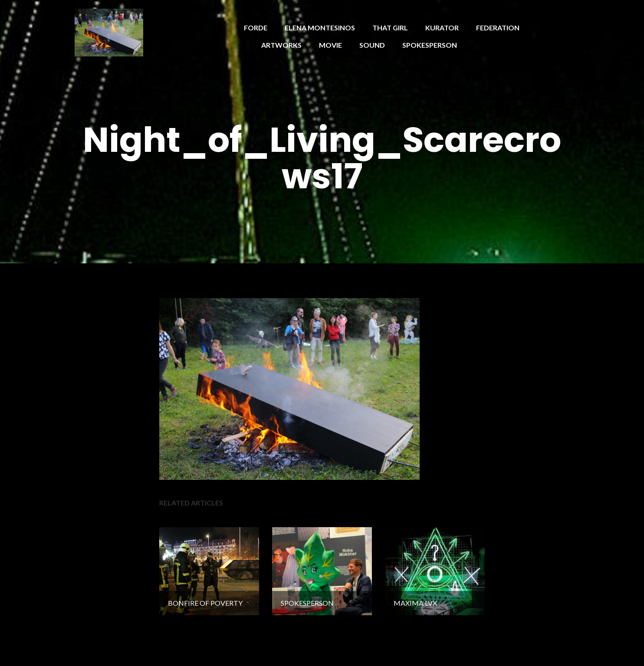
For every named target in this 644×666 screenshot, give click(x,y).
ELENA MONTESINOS (320, 28)
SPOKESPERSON (430, 45)
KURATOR (442, 28)
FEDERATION (498, 28)
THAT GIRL (390, 28)
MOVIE (330, 45)
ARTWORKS (281, 45)
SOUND (372, 45)
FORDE (256, 28)
